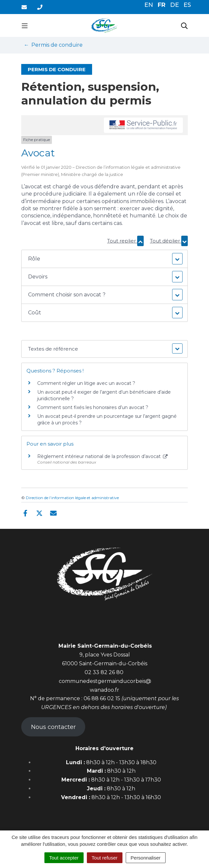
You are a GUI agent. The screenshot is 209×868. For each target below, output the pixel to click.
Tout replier (125, 241)
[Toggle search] (184, 25)
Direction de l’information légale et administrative (72, 498)
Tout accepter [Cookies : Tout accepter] (64, 858)
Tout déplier (169, 241)
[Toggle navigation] (25, 25)
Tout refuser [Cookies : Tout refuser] (105, 858)
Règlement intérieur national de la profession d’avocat (102, 456)
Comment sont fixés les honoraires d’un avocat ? (93, 407)
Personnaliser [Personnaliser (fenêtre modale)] (146, 858)
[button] (104, 259)
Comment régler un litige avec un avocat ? (86, 383)
